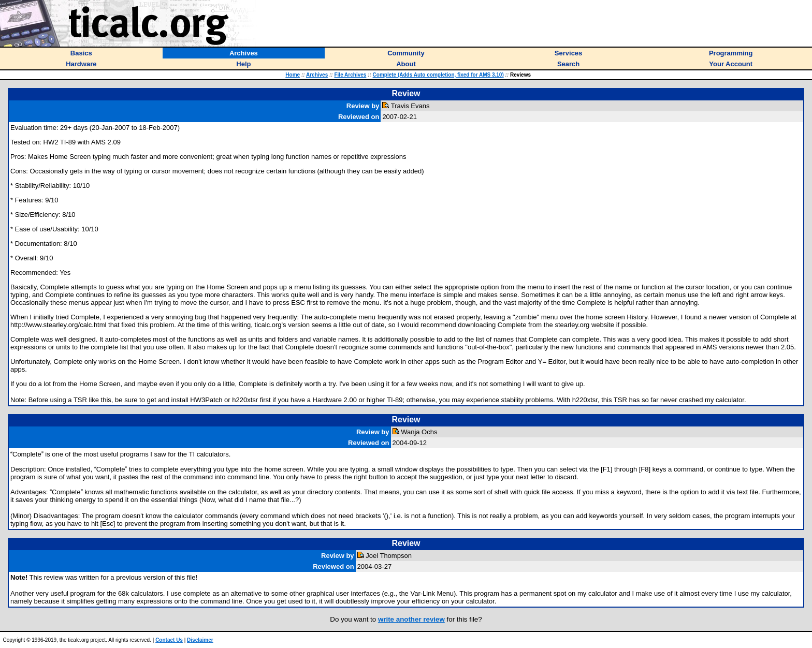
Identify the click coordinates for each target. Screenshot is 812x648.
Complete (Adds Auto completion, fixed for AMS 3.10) (438, 75)
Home (293, 75)
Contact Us (169, 640)
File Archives (350, 75)
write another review (411, 619)
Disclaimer (200, 640)
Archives (317, 75)
